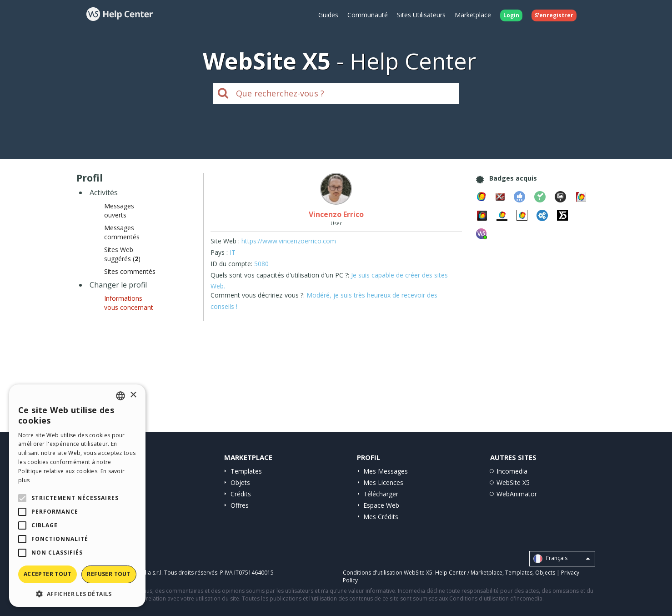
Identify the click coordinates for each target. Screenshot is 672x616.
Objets (240, 482)
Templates (246, 471)
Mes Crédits (381, 517)
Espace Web (381, 505)
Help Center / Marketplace (469, 573)
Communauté (368, 15)
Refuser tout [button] (109, 574)
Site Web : (225, 241)
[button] (77, 593)
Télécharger (381, 494)
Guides (328, 15)
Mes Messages (386, 471)
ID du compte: (231, 264)
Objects (545, 573)
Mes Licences (383, 482)
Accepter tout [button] (48, 574)
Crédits (241, 494)
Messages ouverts (119, 210)
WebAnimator (517, 494)
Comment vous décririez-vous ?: (258, 295)
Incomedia (512, 471)
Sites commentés (130, 271)
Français (562, 559)
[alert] (77, 496)
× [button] (133, 395)
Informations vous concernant (129, 303)
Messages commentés (122, 232)
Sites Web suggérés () (122, 254)
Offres (240, 505)
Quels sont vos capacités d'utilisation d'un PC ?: (280, 275)
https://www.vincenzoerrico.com (289, 241)
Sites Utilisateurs (421, 15)
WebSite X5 (513, 482)
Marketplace (473, 15)
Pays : (219, 252)
